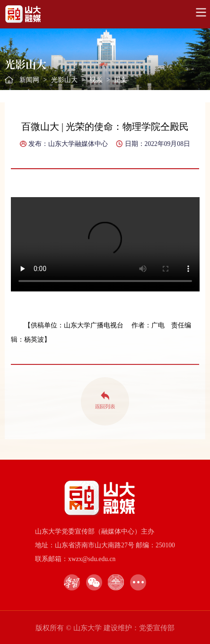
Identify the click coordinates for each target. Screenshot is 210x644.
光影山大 (64, 80)
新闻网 (29, 80)
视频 (96, 80)
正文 (121, 80)
